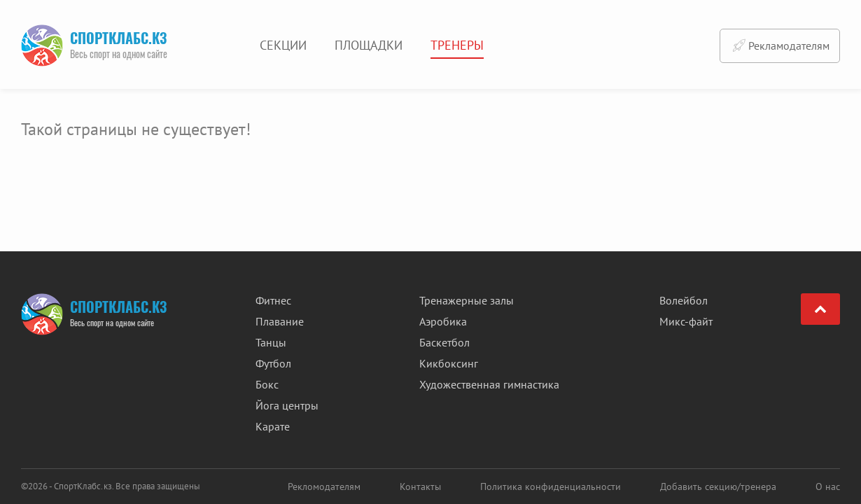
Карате (273, 426)
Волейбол (684, 300)
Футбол (273, 363)
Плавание (280, 321)
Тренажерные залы (467, 300)
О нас (828, 486)
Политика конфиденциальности (551, 486)
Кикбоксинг (449, 363)
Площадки (369, 45)
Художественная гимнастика (489, 384)
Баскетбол (444, 342)
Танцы (271, 342)
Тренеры (457, 45)
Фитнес (273, 300)
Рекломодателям (324, 486)
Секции (283, 45)
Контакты (420, 486)
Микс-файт (686, 321)
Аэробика (443, 321)
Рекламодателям (779, 45)
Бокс (267, 384)
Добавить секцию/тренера (718, 486)
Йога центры (287, 405)
